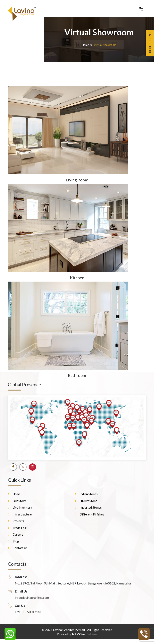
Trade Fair (20, 528)
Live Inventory (22, 507)
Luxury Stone (88, 501)
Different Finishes (92, 514)
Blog (16, 541)
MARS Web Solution (85, 634)
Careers (18, 534)
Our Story (19, 501)
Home (86, 45)
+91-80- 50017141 (28, 612)
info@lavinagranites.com (32, 597)
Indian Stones (89, 494)
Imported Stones (91, 507)
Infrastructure (22, 514)
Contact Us (20, 548)
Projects (18, 521)
